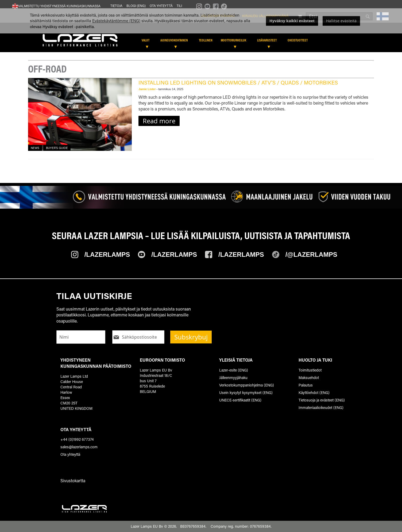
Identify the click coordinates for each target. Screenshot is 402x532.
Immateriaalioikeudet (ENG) (321, 407)
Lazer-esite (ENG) (234, 370)
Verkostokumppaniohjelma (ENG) (247, 385)
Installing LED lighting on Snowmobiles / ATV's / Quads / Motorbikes (238, 82)
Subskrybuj (191, 337)
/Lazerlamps (107, 254)
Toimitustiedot (310, 370)
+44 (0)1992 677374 (77, 439)
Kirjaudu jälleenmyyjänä (265, 16)
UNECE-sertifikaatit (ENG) (240, 400)
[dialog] (201, 35)
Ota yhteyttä (161, 6)
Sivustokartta (73, 481)
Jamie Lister (147, 89)
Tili (179, 6)
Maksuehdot (309, 378)
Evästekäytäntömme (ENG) (116, 35)
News (35, 148)
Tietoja (116, 6)
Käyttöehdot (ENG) (314, 393)
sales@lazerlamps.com (79, 447)
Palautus (306, 385)
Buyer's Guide (57, 148)
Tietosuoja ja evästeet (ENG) (322, 400)
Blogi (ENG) (136, 6)
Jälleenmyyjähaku (218, 16)
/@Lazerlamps (311, 254)
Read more (159, 121)
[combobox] (339, 16)
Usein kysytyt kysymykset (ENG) (246, 393)
